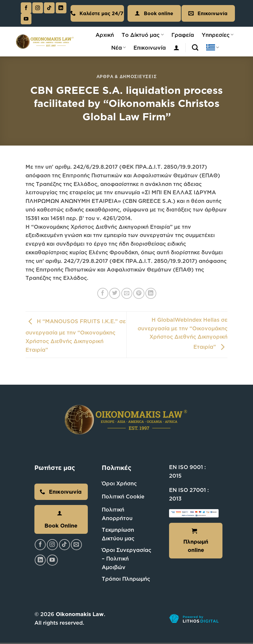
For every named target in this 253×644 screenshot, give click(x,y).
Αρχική (105, 35)
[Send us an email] (76, 545)
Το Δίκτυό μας (143, 35)
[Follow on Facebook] (26, 8)
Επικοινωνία (150, 48)
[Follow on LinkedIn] (61, 8)
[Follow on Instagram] (38, 8)
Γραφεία (183, 35)
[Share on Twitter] (115, 293)
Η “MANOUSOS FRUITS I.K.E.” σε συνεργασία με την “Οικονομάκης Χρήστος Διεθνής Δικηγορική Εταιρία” (76, 335)
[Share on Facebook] (103, 293)
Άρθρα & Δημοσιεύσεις (127, 76)
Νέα (118, 48)
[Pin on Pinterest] (139, 293)
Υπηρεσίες (218, 35)
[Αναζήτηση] (195, 48)
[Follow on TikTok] (49, 8)
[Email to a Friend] (127, 293)
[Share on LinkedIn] (151, 293)
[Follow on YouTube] (26, 19)
